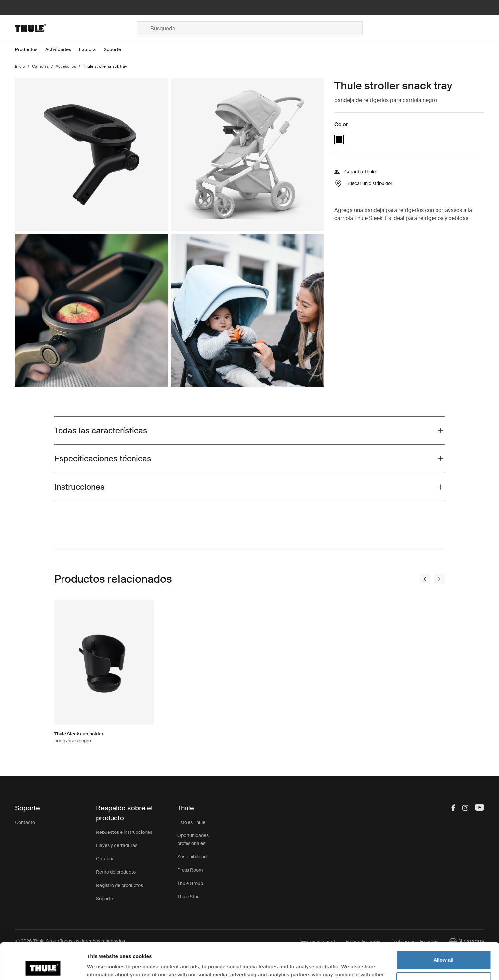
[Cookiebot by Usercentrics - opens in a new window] (43, 967)
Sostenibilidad (192, 857)
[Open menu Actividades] (62, 50)
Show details (103, 967)
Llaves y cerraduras (117, 845)
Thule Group (190, 883)
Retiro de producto (116, 872)
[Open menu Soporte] (116, 50)
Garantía (105, 859)
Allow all (444, 926)
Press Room (190, 870)
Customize (444, 948)
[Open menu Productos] (30, 50)
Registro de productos (120, 885)
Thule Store (189, 897)
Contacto (25, 822)
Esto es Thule (191, 822)
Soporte (105, 899)
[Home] (76, 28)
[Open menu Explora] (91, 50)
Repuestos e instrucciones (124, 832)
